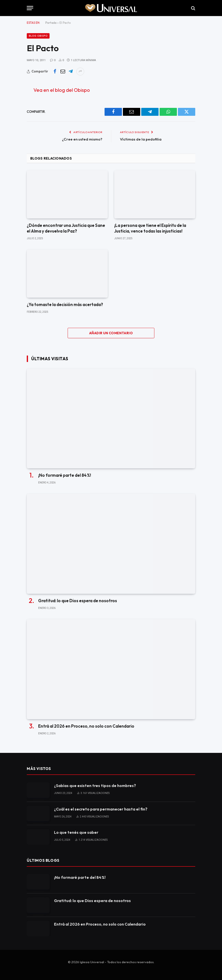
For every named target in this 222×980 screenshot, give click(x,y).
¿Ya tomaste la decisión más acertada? (65, 304)
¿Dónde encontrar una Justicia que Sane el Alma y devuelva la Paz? (66, 228)
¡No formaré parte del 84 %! (65, 475)
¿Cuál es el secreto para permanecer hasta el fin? (101, 809)
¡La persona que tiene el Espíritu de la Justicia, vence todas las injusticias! (150, 228)
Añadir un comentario (111, 333)
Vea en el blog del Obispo (62, 90)
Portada (51, 23)
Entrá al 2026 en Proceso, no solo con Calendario (86, 726)
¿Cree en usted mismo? (82, 139)
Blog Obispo (38, 36)
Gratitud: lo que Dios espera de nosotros (78, 601)
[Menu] (30, 8)
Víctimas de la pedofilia (141, 139)
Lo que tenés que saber (76, 832)
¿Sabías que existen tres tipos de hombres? (95, 786)
